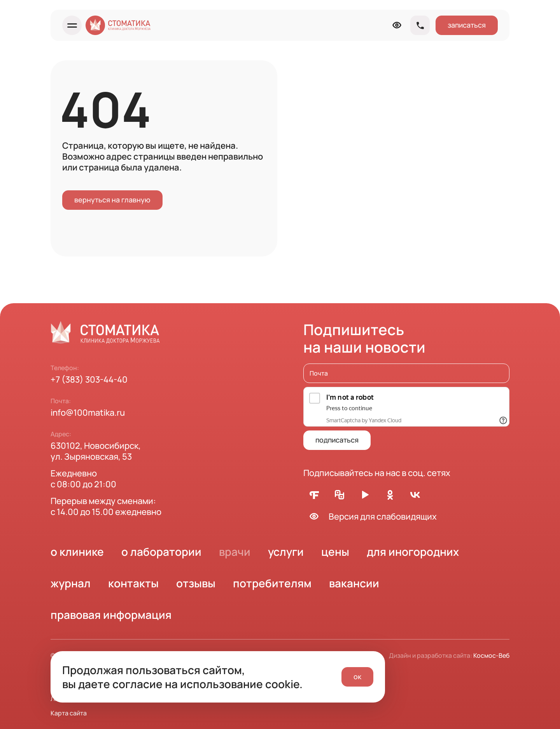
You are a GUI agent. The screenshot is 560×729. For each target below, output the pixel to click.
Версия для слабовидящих (370, 516)
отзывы (196, 583)
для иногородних (413, 552)
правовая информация (111, 615)
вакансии (354, 583)
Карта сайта (69, 713)
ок (357, 676)
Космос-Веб (491, 655)
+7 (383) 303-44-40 (89, 379)
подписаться (337, 440)
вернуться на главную (112, 200)
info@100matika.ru (88, 413)
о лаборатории (161, 552)
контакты (133, 583)
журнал (71, 583)
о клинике (77, 552)
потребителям (272, 583)
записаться (467, 25)
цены (335, 552)
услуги (286, 552)
